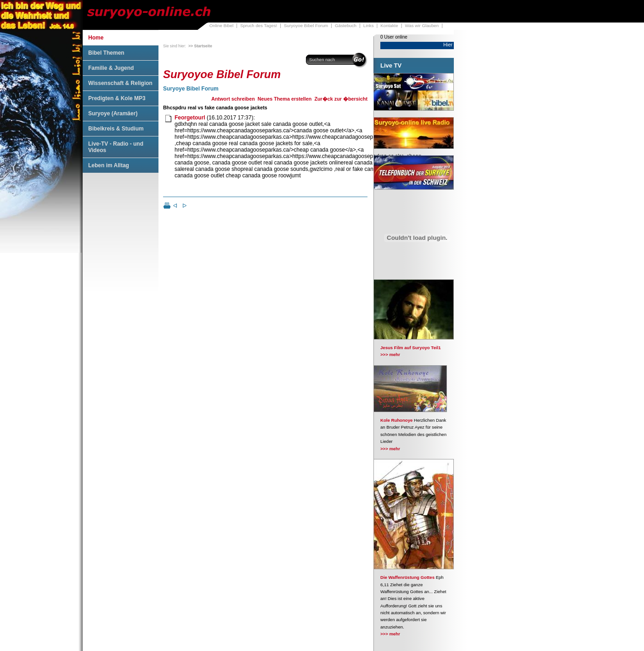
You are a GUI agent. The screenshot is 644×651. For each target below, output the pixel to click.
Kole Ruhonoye (396, 420)
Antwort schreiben (233, 99)
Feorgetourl (190, 118)
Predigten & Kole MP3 (117, 98)
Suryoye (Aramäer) (113, 113)
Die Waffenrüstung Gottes (407, 577)
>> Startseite (200, 46)
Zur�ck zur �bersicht (341, 99)
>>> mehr (390, 354)
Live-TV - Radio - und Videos (116, 147)
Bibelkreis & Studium (116, 129)
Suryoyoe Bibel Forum (306, 25)
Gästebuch (346, 25)
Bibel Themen (106, 53)
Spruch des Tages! (259, 25)
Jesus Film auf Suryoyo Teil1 (411, 348)
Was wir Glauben (422, 25)
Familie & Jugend (111, 68)
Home (96, 38)
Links (369, 25)
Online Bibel (221, 25)
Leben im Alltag (109, 165)
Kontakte (389, 25)
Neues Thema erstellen (285, 99)
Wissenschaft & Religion (120, 83)
